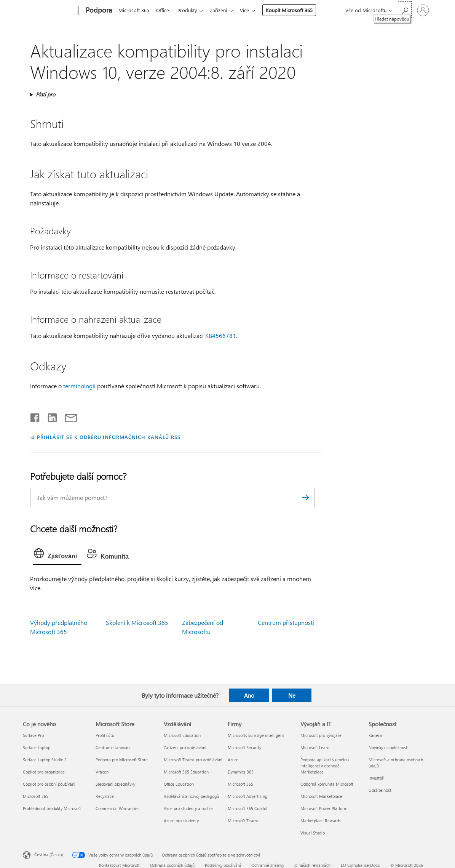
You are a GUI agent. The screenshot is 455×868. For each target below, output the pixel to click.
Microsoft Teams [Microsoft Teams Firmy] (243, 821)
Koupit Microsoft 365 (295, 10)
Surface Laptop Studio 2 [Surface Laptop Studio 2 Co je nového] (45, 760)
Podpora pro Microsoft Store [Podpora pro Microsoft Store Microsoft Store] (122, 760)
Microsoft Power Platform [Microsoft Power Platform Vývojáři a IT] (324, 808)
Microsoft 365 (134, 10)
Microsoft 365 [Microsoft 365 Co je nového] (36, 796)
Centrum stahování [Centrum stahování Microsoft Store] (113, 747)
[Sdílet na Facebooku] (35, 416)
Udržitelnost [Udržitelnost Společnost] (380, 790)
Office (164, 10)
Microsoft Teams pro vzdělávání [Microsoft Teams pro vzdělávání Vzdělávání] (193, 760)
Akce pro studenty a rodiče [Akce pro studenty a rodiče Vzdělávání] (188, 808)
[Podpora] (98, 11)
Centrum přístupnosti (286, 622)
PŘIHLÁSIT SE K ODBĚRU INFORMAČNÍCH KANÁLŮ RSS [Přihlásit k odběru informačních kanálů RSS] (109, 437)
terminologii (79, 386)
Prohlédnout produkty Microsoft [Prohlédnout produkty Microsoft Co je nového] (52, 808)
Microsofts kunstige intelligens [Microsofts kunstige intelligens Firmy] (256, 735)
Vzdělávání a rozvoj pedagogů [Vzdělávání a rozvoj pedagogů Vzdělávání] (191, 796)
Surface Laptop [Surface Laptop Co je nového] (37, 747)
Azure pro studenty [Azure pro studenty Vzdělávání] (181, 821)
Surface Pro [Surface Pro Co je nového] (33, 735)
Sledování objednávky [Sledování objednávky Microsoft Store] (115, 784)
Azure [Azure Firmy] (233, 760)
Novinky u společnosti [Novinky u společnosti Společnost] (389, 747)
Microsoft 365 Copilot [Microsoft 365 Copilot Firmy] (248, 808)
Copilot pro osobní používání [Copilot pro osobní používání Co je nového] (49, 784)
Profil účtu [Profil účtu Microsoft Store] (105, 735)
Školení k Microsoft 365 (137, 622)
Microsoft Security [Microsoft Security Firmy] (244, 747)
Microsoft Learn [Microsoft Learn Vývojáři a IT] (315, 747)
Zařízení (223, 10)
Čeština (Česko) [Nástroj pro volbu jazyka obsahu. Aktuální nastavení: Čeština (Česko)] (49, 854)
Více (251, 10)
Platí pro (45, 94)
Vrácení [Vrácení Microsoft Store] (103, 772)
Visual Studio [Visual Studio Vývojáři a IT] (313, 833)
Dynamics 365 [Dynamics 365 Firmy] (241, 772)
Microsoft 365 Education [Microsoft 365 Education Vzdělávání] (186, 772)
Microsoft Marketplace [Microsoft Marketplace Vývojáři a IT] (321, 796)
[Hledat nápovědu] (405, 10)
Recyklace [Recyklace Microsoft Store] (105, 796)
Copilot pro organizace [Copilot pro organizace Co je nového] (44, 772)
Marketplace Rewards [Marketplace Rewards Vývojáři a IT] (321, 821)
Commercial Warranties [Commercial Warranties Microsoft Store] (117, 808)
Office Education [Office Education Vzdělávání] (179, 784)
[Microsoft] (49, 11)
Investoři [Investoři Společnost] (377, 778)
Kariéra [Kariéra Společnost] (375, 735)
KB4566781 (221, 336)
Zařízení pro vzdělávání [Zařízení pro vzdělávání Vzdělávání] (185, 747)
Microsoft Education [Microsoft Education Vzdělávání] (182, 735)
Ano (249, 695)
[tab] (57, 555)
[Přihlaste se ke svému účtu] (423, 10)
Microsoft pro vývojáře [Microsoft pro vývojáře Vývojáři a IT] (321, 735)
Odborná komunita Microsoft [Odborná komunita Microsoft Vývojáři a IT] (327, 784)
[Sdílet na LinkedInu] (49, 416)
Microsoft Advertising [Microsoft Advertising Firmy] (247, 796)
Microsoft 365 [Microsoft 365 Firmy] (240, 784)
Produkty (190, 10)
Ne (292, 695)
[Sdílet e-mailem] (67, 416)
